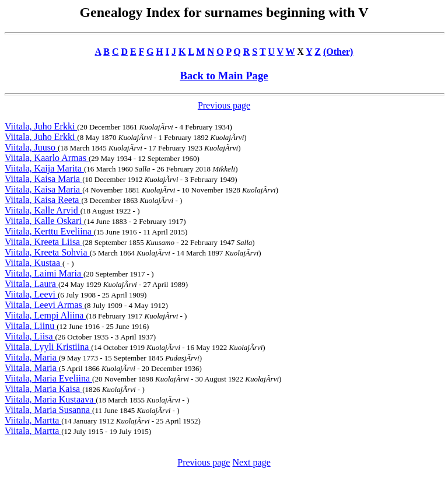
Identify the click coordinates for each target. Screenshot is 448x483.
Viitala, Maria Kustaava (50, 399)
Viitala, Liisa (30, 336)
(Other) (338, 52)
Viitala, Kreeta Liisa (43, 242)
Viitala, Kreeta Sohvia (47, 252)
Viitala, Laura (32, 284)
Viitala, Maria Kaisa (43, 389)
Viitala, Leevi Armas (45, 305)
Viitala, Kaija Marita (44, 168)
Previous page (224, 105)
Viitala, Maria (32, 357)
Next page (251, 462)
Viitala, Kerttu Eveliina (49, 231)
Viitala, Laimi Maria (44, 273)
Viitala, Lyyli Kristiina (48, 347)
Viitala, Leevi (31, 294)
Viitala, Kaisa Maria (43, 179)
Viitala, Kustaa (34, 263)
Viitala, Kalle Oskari (44, 221)
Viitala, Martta (33, 420)
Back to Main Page (224, 76)
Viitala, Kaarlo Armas (47, 158)
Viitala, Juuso (31, 147)
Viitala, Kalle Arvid (43, 210)
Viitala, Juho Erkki (41, 126)
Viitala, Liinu (31, 326)
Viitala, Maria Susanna (48, 410)
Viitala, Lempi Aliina (45, 315)
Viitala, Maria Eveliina (48, 378)
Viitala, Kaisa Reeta (43, 200)
